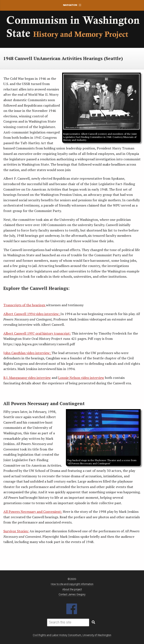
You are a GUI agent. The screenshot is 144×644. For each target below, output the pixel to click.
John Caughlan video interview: (27, 353)
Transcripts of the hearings (25, 305)
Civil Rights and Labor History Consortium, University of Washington (72, 635)
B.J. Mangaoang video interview (27, 378)
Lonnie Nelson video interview (81, 378)
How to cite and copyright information (72, 584)
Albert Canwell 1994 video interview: (32, 314)
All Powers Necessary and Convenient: (33, 512)
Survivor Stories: (16, 531)
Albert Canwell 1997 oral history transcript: (37, 333)
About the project (72, 589)
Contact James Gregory (72, 594)
